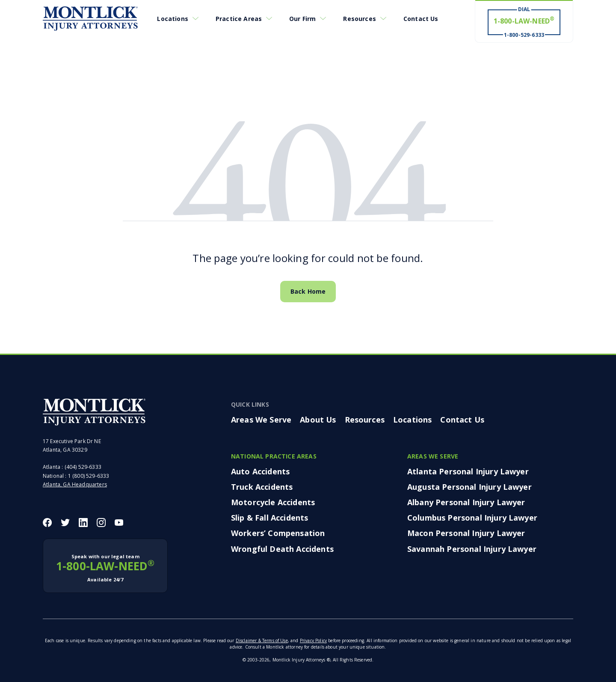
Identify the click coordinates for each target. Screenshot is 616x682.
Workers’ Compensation (278, 533)
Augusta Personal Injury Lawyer (469, 487)
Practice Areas (239, 19)
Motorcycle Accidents (273, 502)
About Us (318, 420)
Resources (359, 19)
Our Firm (302, 19)
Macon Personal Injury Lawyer (466, 533)
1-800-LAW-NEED (105, 568)
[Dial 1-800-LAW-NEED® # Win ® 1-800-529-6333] (524, 22)
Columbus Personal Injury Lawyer (472, 518)
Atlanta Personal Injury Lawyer (468, 471)
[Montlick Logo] (90, 19)
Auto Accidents (260, 471)
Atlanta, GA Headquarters (75, 484)
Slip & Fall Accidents (269, 518)
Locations (172, 19)
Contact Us (421, 19)
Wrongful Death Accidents (282, 549)
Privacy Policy (313, 640)
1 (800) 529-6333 (89, 476)
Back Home (308, 291)
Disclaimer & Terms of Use (262, 640)
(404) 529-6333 (83, 467)
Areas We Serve (261, 420)
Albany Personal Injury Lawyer (466, 502)
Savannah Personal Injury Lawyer (472, 549)
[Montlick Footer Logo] (94, 412)
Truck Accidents (262, 487)
